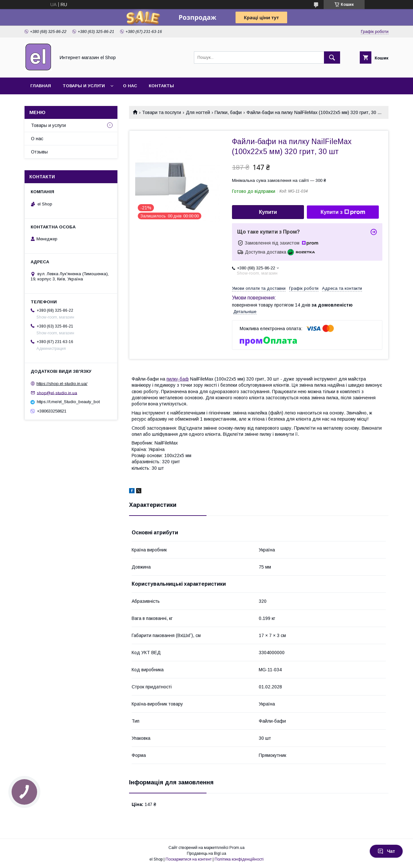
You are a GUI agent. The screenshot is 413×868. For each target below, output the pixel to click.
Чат (386, 851)
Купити (268, 212)
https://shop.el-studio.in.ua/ (62, 384)
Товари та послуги (161, 112)
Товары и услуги (84, 86)
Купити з (343, 212)
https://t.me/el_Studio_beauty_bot (68, 402)
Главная (41, 86)
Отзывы (39, 152)
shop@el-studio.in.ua (57, 393)
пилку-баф (178, 379)
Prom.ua (237, 848)
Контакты (161, 86)
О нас (130, 86)
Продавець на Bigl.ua (206, 853)
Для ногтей (198, 112)
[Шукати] (332, 58)
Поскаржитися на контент (189, 859)
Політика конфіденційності (239, 859)
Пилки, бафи (228, 112)
